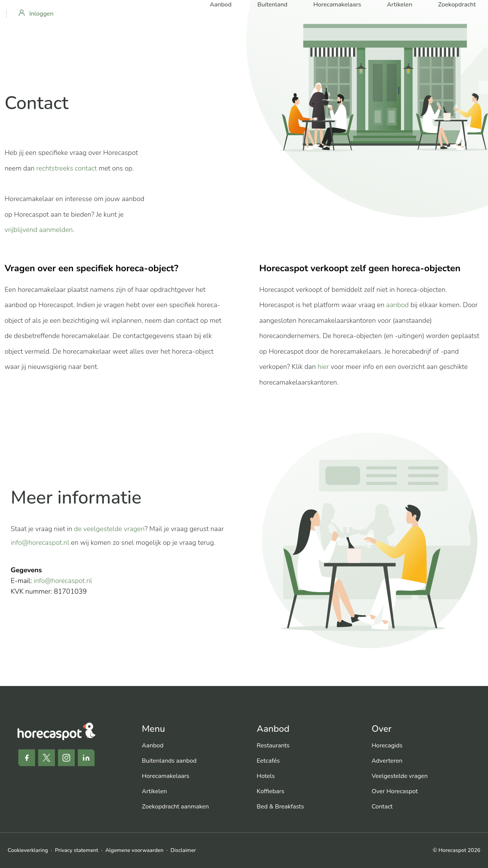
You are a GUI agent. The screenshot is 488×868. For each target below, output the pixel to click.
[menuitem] (193, 746)
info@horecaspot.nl (40, 543)
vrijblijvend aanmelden (39, 230)
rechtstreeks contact (67, 168)
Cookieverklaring (28, 850)
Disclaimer (183, 850)
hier (323, 367)
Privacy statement (76, 850)
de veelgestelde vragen (109, 529)
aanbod (397, 305)
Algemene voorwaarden (134, 850)
